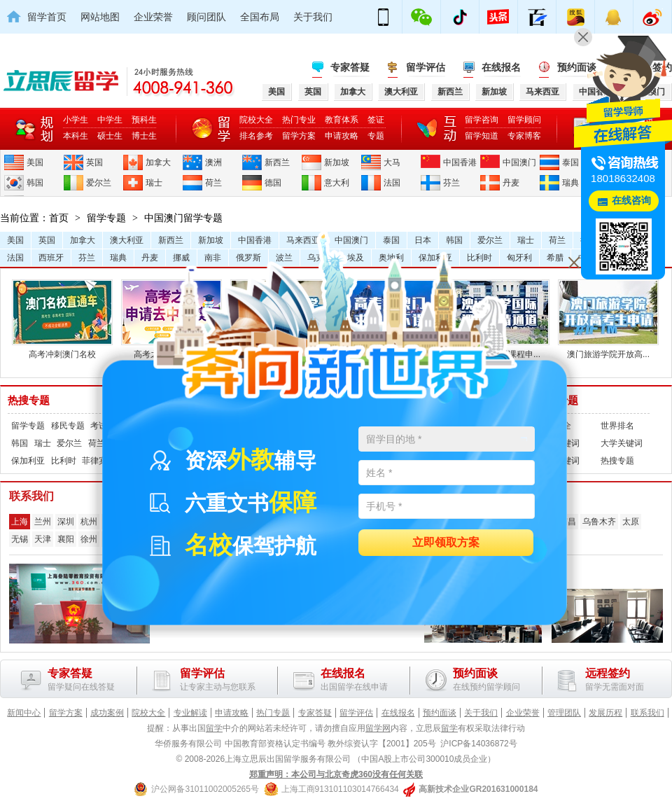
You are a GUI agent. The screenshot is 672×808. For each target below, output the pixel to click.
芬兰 (451, 183)
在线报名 (501, 67)
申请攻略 (342, 136)
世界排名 (617, 426)
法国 (392, 183)
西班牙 (51, 258)
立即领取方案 (446, 543)
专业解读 (190, 713)
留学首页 (47, 17)
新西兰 (277, 162)
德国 (273, 183)
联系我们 (647, 713)
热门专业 (299, 120)
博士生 (144, 136)
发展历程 (605, 713)
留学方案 (299, 136)
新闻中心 (24, 713)
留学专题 (106, 218)
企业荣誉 (153, 17)
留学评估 (426, 67)
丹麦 (511, 183)
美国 (35, 162)
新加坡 (337, 162)
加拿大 (158, 162)
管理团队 (564, 713)
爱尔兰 (99, 183)
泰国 (570, 162)
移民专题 (68, 426)
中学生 (110, 120)
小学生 (76, 120)
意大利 (337, 183)
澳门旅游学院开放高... (608, 349)
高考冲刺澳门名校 (62, 349)
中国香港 (460, 162)
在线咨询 (631, 201)
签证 (376, 120)
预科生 (144, 120)
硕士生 (110, 136)
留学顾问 (524, 120)
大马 (392, 162)
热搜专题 (29, 400)
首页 (59, 218)
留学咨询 (482, 120)
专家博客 (524, 136)
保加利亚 (28, 461)
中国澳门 (519, 162)
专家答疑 (350, 67)
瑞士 (154, 183)
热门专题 (273, 713)
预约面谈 (440, 713)
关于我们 (313, 17)
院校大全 (256, 120)
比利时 (64, 461)
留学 (214, 728)
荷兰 (213, 183)
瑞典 (570, 183)
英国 (94, 162)
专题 (376, 136)
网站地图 (100, 17)
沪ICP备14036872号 (478, 744)
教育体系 (342, 120)
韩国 (35, 183)
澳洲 (213, 162)
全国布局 (260, 17)
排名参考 (256, 136)
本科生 (76, 136)
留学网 (378, 728)
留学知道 (482, 136)
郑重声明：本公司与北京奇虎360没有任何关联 (336, 774)
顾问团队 (206, 17)
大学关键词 (622, 443)
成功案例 (107, 713)
